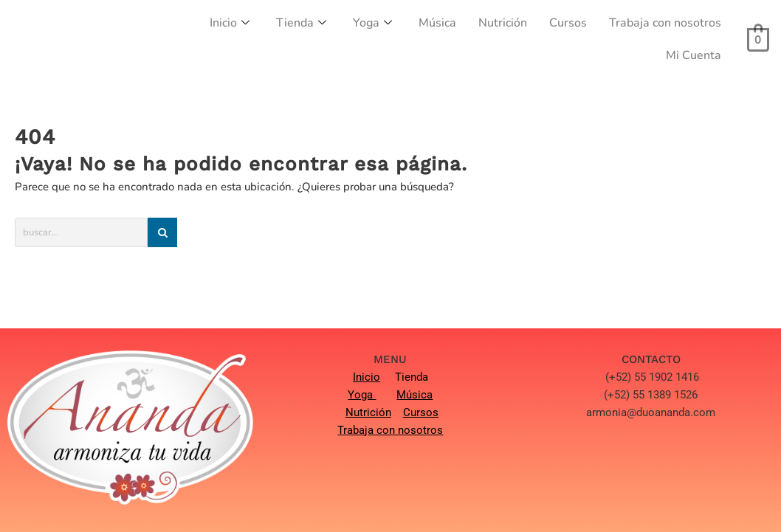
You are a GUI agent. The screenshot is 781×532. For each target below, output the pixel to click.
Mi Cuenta (694, 55)
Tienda (301, 23)
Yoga (372, 23)
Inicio (230, 23)
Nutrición (503, 23)
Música (437, 23)
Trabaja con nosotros (665, 23)
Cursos (568, 23)
